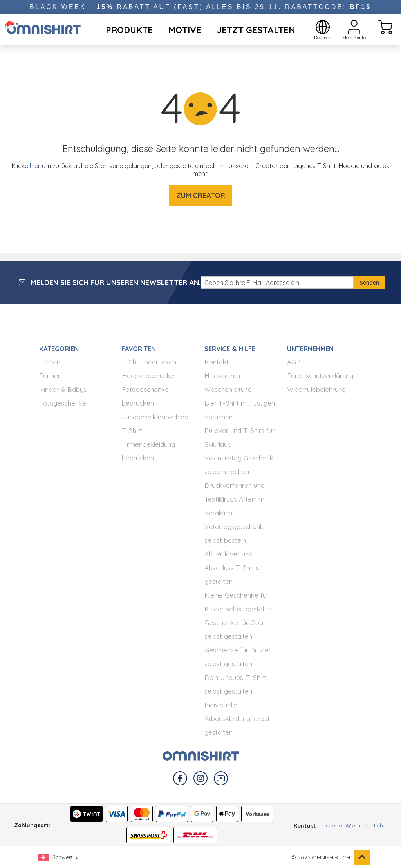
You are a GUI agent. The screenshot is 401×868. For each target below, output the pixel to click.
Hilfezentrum (223, 376)
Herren (50, 362)
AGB (294, 362)
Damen (50, 376)
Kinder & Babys (63, 389)
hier (35, 166)
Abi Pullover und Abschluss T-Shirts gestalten (232, 568)
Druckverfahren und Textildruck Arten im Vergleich (235, 499)
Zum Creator (201, 195)
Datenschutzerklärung (320, 376)
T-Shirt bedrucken (149, 362)
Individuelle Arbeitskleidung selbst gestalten (237, 719)
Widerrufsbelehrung (316, 389)
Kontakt (217, 362)
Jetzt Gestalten (256, 30)
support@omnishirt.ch (354, 825)
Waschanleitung (228, 389)
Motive (185, 30)
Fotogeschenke (63, 403)
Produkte (129, 30)
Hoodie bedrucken (150, 376)
